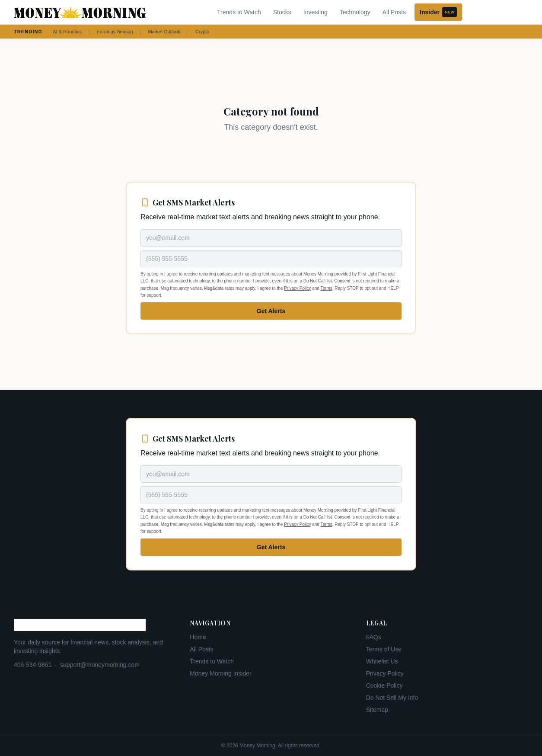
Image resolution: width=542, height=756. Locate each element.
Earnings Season (115, 32)
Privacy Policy (297, 288)
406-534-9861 (33, 665)
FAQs (374, 637)
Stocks (282, 12)
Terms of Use (384, 649)
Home (198, 637)
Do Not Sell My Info (392, 698)
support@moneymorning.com (100, 665)
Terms (327, 288)
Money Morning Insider (220, 673)
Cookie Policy (384, 686)
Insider (438, 12)
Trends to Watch (239, 12)
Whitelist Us (382, 661)
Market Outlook (164, 32)
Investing (316, 12)
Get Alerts (271, 311)
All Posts (394, 12)
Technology (355, 12)
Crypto (202, 32)
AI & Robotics (67, 32)
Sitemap (377, 710)
